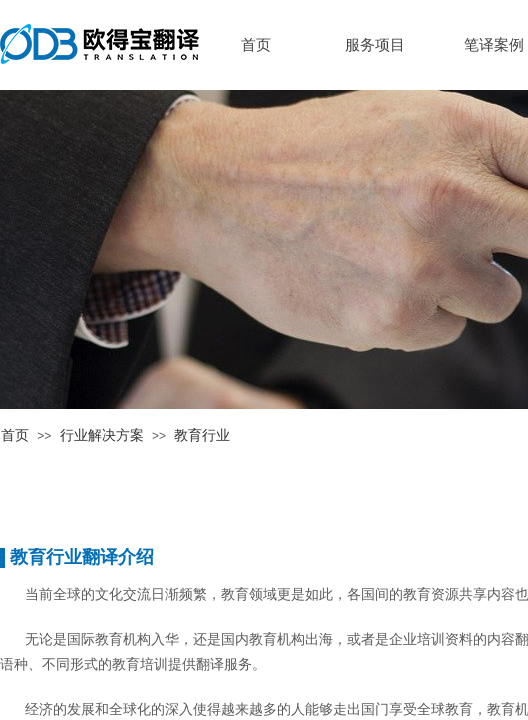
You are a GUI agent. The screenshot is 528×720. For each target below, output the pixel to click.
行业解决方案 (102, 435)
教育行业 (202, 435)
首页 (15, 435)
